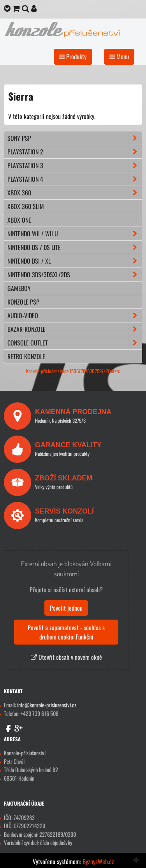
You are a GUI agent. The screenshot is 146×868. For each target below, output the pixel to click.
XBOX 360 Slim (26, 206)
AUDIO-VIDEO (75, 315)
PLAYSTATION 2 (75, 152)
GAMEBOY (19, 288)
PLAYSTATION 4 (75, 179)
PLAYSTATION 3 (75, 165)
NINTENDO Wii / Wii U (75, 234)
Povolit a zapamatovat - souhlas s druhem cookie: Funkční (66, 632)
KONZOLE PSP (23, 302)
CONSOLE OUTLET (75, 343)
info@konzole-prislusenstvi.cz (47, 705)
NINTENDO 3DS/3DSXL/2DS (75, 275)
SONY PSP (75, 138)
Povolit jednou (66, 608)
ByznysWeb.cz (98, 861)
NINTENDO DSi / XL (75, 261)
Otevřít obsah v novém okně (66, 657)
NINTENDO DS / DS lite (75, 247)
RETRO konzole (26, 356)
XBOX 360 (75, 193)
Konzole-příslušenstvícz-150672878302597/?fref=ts (73, 371)
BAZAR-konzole (75, 329)
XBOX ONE (19, 220)
